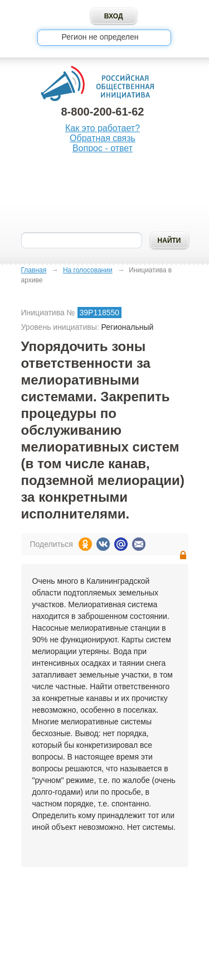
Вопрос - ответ (103, 148)
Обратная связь (103, 138)
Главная (34, 270)
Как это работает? (103, 128)
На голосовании (88, 270)
